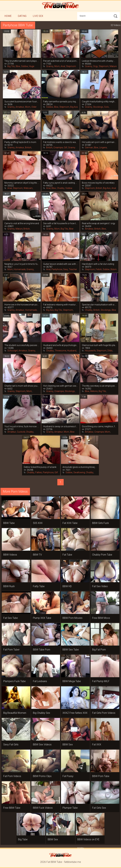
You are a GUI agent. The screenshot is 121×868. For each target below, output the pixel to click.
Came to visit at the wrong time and (22, 223)
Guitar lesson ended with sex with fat (60, 264)
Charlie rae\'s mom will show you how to (22, 386)
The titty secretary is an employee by (99, 386)
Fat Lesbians (40, 681)
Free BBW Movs (101, 618)
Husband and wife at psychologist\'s (60, 345)
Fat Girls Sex (99, 808)
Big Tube (23, 839)
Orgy (95, 66)
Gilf (65, 148)
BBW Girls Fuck (101, 523)
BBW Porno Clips (42, 776)
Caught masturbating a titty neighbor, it (99, 102)
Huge (32, 66)
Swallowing (79, 472)
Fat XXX (97, 745)
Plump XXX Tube (42, 618)
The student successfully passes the (22, 345)
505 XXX (38, 523)
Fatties (39, 472)
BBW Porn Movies (72, 618)
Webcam (28, 188)
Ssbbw (25, 66)
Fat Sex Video (100, 586)
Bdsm (114, 269)
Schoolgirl (13, 351)
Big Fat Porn (99, 650)
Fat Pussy (68, 776)
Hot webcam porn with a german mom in (99, 142)
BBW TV (37, 555)
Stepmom (71, 66)
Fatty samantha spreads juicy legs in (60, 102)
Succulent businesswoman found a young (22, 102)
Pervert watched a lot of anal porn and (60, 61)
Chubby (61, 188)
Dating (22, 16)
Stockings (98, 107)
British (28, 148)
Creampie (58, 148)
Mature (113, 66)
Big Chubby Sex (42, 713)
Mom (57, 66)
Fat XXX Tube (70, 523)
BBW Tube (9, 523)
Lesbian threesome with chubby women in (99, 61)
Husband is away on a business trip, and (60, 426)
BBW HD (67, 586)
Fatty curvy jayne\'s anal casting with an (60, 183)
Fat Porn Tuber (11, 650)
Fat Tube (67, 555)
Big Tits (11, 66)
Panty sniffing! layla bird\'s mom (20, 142)
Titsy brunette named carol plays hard (22, 61)
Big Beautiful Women (15, 713)
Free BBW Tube (12, 808)
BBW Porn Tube (101, 776)
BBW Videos (10, 555)
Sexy (66, 269)
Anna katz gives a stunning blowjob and (80, 467)
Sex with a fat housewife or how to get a (60, 223)
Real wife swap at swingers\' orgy (99, 223)
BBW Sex (68, 745)
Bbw (18, 66)
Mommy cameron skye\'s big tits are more (22, 183)
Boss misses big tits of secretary (98, 183)
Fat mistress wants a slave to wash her (60, 142)
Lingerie (103, 148)
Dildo (110, 351)
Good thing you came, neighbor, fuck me (99, 426)
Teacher (73, 269)
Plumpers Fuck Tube (14, 681)
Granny (50, 66)
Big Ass (74, 107)
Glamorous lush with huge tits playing (99, 345)
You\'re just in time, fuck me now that (22, 426)
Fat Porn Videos (12, 776)
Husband (72, 351)
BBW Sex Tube (71, 650)
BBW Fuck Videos (43, 808)
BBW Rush (9, 586)
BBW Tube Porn (42, 650)
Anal (63, 66)
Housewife (90, 351)
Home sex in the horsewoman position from (22, 305)
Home (8, 16)
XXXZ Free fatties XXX (75, 713)
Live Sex (38, 16)
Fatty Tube (39, 586)
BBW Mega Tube (72, 681)
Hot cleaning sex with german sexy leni (60, 386)
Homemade (20, 269)
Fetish (99, 269)
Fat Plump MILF (101, 681)
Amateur (20, 107)
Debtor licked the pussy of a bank (40, 467)
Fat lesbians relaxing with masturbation (60, 305)
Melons (94, 391)
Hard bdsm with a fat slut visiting (98, 264)
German (89, 148)
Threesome (60, 351)
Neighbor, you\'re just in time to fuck (22, 264)
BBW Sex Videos (42, 745)
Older (34, 107)
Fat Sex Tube (11, 618)
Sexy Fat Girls (11, 745)
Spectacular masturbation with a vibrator (99, 305)
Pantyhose (57, 269)
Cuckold (21, 432)
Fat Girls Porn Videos (104, 713)
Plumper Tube (70, 808)
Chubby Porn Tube (102, 555)
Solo (107, 107)
